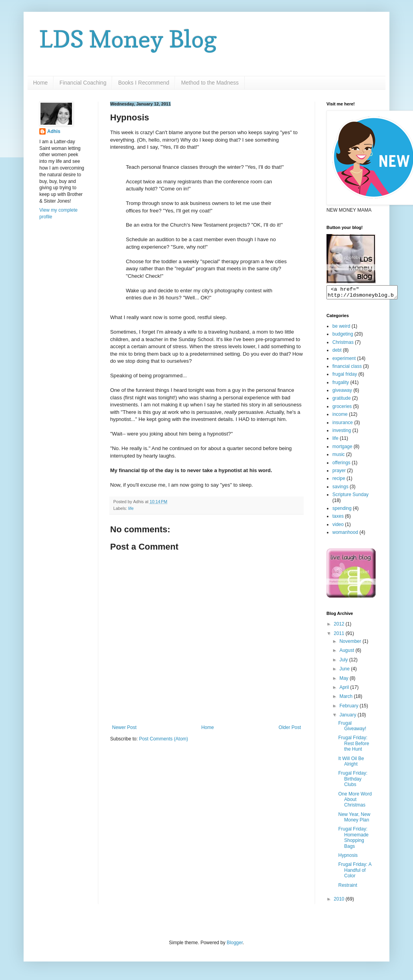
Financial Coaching (83, 83)
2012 (340, 626)
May (345, 681)
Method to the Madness (210, 83)
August (348, 653)
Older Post (290, 727)
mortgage (342, 449)
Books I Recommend (144, 83)
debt (337, 353)
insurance (343, 425)
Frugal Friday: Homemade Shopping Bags (353, 840)
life (131, 508)
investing (342, 433)
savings (340, 489)
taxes (338, 519)
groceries (342, 409)
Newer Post (124, 727)
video (338, 527)
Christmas (343, 345)
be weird (341, 329)
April (345, 690)
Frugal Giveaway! (352, 728)
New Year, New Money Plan (354, 819)
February (349, 708)
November (351, 644)
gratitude (342, 400)
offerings (341, 465)
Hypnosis (348, 858)
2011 (340, 636)
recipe (339, 481)
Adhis (54, 131)
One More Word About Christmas (355, 802)
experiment (344, 361)
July (344, 662)
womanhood (345, 535)
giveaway (342, 393)
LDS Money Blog (128, 39)
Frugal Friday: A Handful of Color (355, 872)
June (345, 671)
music (338, 457)
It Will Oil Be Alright (351, 764)
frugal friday (345, 376)
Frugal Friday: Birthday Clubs (353, 781)
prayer (339, 473)
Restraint (348, 888)
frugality (341, 385)
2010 (340, 901)
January (348, 717)
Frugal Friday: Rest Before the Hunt (354, 746)
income (340, 417)
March (347, 699)
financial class (347, 369)
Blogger (235, 945)
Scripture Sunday (350, 497)
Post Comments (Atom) (163, 739)
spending (342, 511)
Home (40, 83)
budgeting (343, 336)
